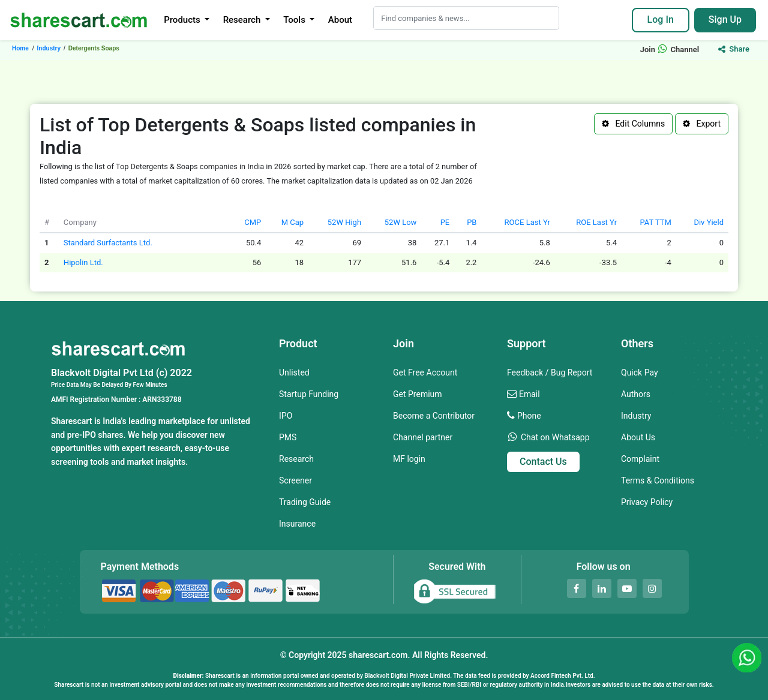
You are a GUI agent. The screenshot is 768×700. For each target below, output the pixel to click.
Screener (295, 480)
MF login (409, 459)
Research (296, 459)
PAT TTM (655, 222)
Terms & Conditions (658, 480)
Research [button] (243, 20)
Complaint (640, 459)
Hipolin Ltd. (83, 262)
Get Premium (418, 394)
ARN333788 (162, 399)
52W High (344, 222)
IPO (286, 416)
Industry (636, 416)
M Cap (292, 222)
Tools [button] (295, 20)
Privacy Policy (647, 502)
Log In (661, 19)
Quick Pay (640, 372)
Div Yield (709, 222)
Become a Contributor (434, 416)
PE (445, 222)
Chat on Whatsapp (555, 437)
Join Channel (670, 49)
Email (529, 394)
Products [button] (183, 20)
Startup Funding (309, 394)
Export (702, 124)
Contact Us (543, 462)
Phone (529, 416)
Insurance (297, 524)
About (340, 20)
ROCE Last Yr (527, 222)
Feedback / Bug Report (550, 372)
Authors (636, 394)
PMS (288, 437)
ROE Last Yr (596, 222)
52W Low (401, 222)
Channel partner (423, 437)
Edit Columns (633, 124)
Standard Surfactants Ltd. (108, 243)
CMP (253, 222)
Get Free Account (425, 372)
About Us (638, 437)
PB (472, 222)
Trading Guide (305, 502)
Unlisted (294, 372)
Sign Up (725, 19)
